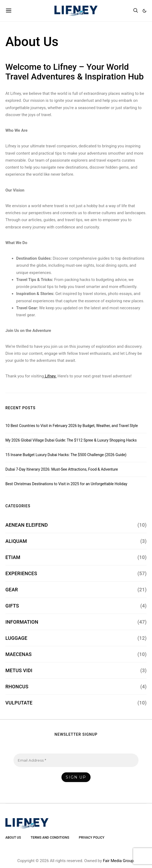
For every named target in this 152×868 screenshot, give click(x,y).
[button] (144, 11)
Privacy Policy (92, 838)
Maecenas (19, 654)
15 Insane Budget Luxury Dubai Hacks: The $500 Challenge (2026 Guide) (66, 455)
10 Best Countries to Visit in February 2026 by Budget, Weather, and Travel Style (72, 426)
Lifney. (50, 376)
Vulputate (19, 703)
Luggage (16, 638)
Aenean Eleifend (27, 525)
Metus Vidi (19, 670)
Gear (12, 590)
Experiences (21, 573)
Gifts (12, 606)
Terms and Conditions (50, 838)
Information (22, 622)
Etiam (13, 557)
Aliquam (16, 541)
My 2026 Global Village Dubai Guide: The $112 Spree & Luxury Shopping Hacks (71, 440)
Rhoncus (17, 687)
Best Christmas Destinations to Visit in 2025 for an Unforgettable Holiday (66, 484)
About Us (13, 838)
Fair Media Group (118, 861)
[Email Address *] (76, 760)
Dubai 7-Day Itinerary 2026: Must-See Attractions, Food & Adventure (62, 469)
